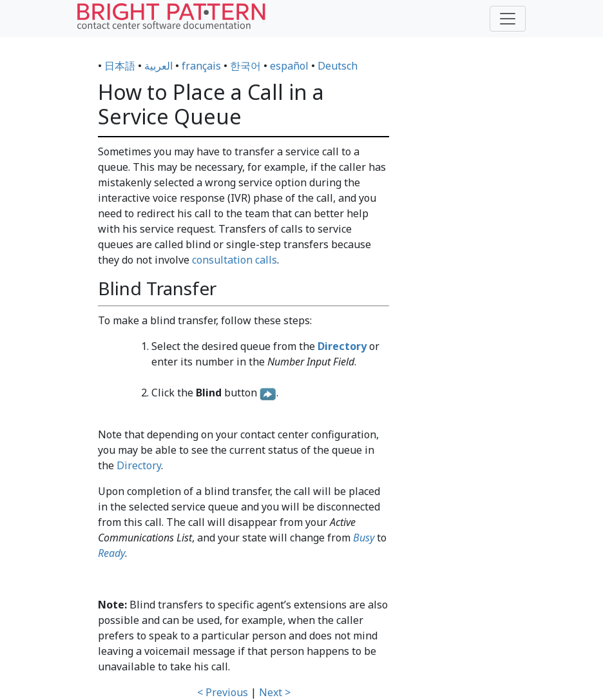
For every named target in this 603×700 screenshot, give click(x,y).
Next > (275, 692)
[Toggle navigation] (508, 19)
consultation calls (235, 260)
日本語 (120, 66)
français (201, 66)
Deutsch (338, 66)
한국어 (245, 66)
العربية (158, 66)
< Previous (223, 692)
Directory (139, 465)
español (289, 66)
